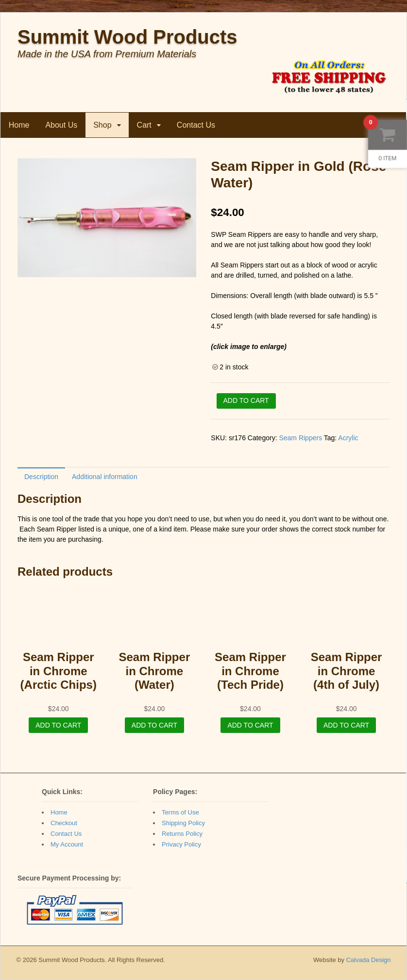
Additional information (105, 477)
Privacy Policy (181, 844)
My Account (67, 844)
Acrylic (348, 438)
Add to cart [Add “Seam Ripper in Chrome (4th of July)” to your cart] (346, 725)
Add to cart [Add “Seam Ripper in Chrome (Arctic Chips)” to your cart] (58, 725)
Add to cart (246, 400)
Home (19, 125)
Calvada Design (369, 960)
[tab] (41, 476)
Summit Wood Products (127, 37)
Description (41, 477)
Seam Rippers (300, 438)
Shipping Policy (183, 823)
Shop (103, 125)
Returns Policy (182, 834)
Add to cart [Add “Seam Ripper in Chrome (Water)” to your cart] (154, 725)
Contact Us (196, 125)
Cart (144, 125)
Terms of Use (180, 812)
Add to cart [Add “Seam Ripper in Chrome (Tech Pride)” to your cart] (250, 725)
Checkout (64, 823)
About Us (62, 125)
